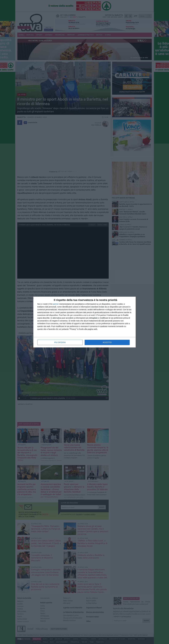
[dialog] (84, 322)
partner (56, 304)
